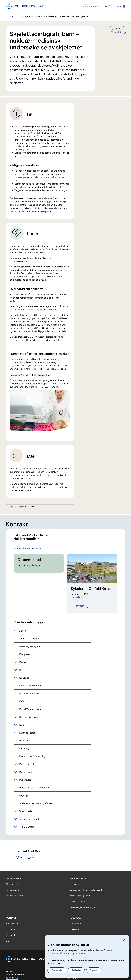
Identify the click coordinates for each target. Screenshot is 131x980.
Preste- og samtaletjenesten (34, 789)
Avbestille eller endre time (32, 640)
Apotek (23, 633)
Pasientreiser (26, 774)
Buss (22, 672)
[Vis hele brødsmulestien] (18, 16)
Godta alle (57, 970)
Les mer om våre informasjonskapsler (66, 953)
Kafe (22, 703)
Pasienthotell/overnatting (32, 758)
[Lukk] (124, 940)
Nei (33, 859)
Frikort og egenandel (30, 695)
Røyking (23, 797)
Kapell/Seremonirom (30, 711)
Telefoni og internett (30, 821)
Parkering (24, 750)
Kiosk (22, 727)
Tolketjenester (27, 829)
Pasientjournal (27, 766)
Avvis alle (76, 970)
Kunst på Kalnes (27, 735)
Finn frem (80, 608)
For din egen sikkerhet (30, 687)
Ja (21, 859)
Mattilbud (24, 742)
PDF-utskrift (119, 30)
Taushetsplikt (26, 813)
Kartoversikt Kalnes (29, 719)
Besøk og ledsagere (30, 648)
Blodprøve (25, 656)
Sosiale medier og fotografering (36, 805)
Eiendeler (24, 680)
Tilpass (94, 970)
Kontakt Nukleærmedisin (26, 550)
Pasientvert (25, 782)
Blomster (24, 664)
